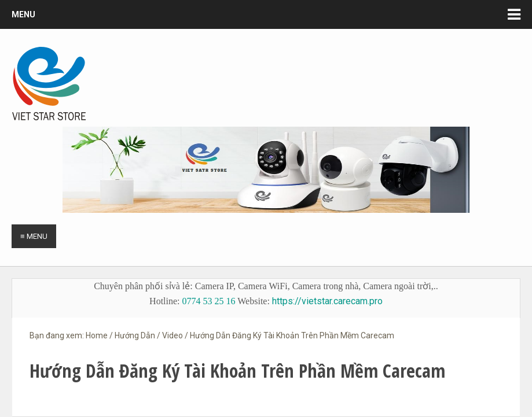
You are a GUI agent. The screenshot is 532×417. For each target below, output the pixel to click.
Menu (23, 14)
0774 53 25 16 (209, 301)
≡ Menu (34, 236)
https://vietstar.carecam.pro (327, 301)
